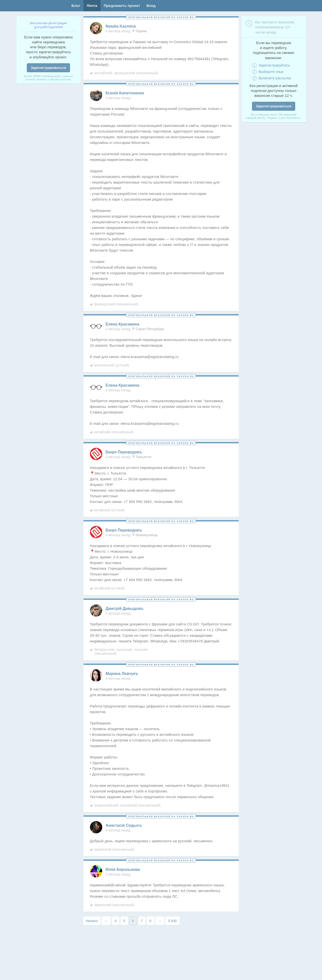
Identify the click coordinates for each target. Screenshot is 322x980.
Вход (151, 6)
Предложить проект (122, 6)
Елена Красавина (123, 324)
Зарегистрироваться (49, 68)
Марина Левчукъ (122, 674)
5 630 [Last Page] (172, 921)
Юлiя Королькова (123, 870)
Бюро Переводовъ (124, 452)
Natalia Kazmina (121, 26)
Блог (76, 6)
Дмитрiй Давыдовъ (125, 609)
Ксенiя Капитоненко (125, 93)
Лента (92, 6)
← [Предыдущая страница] (106, 921)
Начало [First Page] (92, 921)
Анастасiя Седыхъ (124, 825)
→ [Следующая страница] (160, 921)
